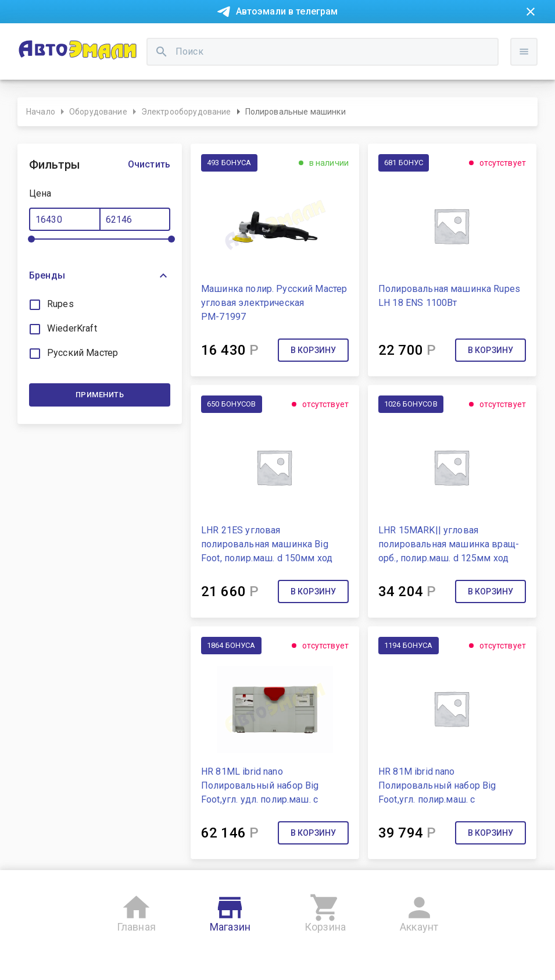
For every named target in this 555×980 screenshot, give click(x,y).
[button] (100, 276)
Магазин (230, 911)
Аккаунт (419, 911)
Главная (136, 911)
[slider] (31, 239)
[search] (162, 52)
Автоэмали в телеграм (287, 11)
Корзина (325, 911)
